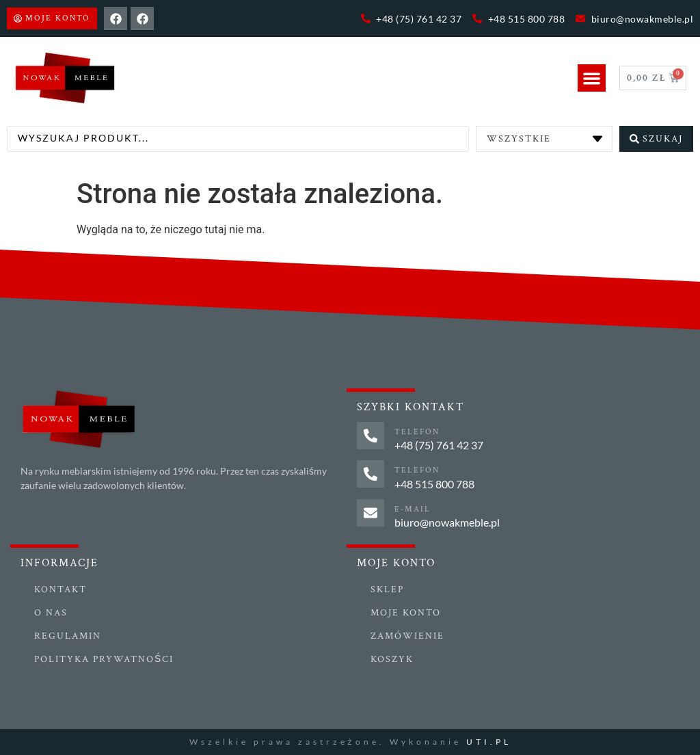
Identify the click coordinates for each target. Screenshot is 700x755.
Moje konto (406, 613)
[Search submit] (656, 139)
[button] (592, 78)
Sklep (387, 590)
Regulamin (68, 636)
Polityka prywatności (104, 659)
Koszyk (392, 659)
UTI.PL (489, 742)
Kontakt (60, 590)
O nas (51, 613)
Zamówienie (407, 636)
